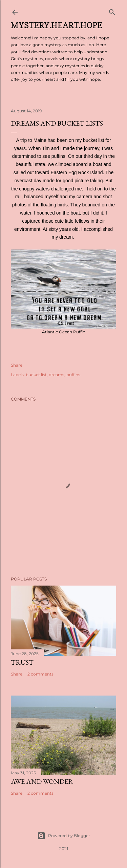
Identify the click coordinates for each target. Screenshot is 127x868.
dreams (57, 375)
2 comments (40, 674)
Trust (22, 662)
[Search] (112, 11)
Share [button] (17, 365)
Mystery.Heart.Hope (57, 25)
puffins (73, 375)
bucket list (36, 375)
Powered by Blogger (64, 836)
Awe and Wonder (42, 781)
